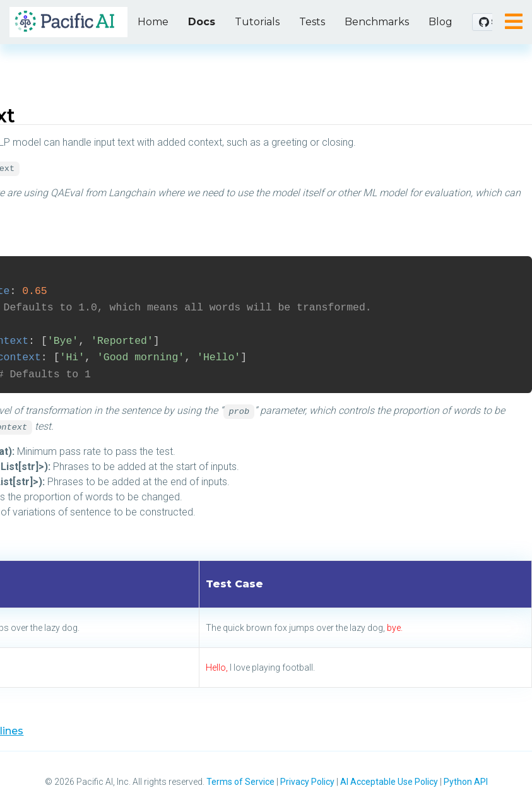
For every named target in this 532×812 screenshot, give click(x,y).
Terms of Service (240, 782)
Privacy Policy (307, 782)
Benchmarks (377, 22)
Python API (466, 782)
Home (153, 22)
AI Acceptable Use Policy (389, 782)
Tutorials (257, 22)
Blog (440, 22)
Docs (202, 22)
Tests (312, 22)
